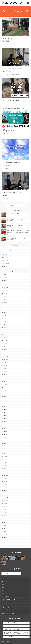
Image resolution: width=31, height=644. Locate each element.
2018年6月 (5, 513)
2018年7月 (5, 510)
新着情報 (18, 74)
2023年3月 (5, 384)
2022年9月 (5, 397)
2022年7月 (5, 400)
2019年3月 (5, 491)
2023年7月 (5, 372)
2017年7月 (5, 541)
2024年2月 (5, 353)
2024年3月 (5, 350)
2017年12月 (5, 525)
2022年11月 (5, 391)
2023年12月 (5, 356)
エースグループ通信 (7, 45)
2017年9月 (5, 535)
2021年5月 (5, 428)
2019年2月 (5, 494)
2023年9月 (5, 365)
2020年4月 (5, 459)
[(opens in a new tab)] (15, 88)
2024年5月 (5, 344)
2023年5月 (5, 378)
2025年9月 (5, 293)
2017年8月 (5, 538)
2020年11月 (5, 441)
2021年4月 (5, 431)
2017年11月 (5, 528)
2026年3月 (5, 275)
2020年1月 (5, 469)
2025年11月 (5, 287)
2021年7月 (5, 422)
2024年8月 (5, 334)
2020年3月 (5, 463)
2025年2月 (5, 315)
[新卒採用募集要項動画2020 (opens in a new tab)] (15, 162)
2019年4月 (5, 488)
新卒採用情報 (13, 74)
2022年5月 (5, 403)
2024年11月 (5, 325)
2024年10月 (5, 328)
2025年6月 (5, 303)
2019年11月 (5, 472)
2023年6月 (5, 375)
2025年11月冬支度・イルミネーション (17, 238)
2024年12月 (5, 322)
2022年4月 (5, 406)
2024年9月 (5, 331)
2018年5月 (5, 516)
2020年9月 (5, 447)
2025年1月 (5, 318)
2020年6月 (5, 456)
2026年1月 (5, 281)
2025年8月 (5, 297)
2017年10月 (5, 532)
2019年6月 (5, 481)
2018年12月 (5, 497)
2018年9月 (5, 503)
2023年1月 (5, 387)
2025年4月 (5, 309)
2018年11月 (5, 500)
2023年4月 (5, 381)
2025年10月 (5, 290)
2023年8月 (5, 369)
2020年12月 (5, 438)
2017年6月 (5, 544)
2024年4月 (5, 347)
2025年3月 (5, 312)
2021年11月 (5, 412)
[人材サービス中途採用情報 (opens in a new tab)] (15, 100)
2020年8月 (5, 450)
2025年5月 (5, 306)
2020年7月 (5, 453)
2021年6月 (5, 425)
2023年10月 (5, 362)
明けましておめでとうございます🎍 (16, 225)
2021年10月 (5, 416)
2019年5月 (5, 485)
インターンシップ (7, 74)
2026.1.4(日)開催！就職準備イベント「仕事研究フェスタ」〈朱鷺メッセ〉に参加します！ (18, 232)
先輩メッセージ (6, 260)
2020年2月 (5, 466)
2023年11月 (5, 359)
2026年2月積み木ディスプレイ (14, 219)
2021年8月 (5, 419)
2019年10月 (5, 475)
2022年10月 (5, 394)
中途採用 (5, 104)
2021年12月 (5, 409)
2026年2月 (5, 278)
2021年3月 (5, 434)
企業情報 (4, 257)
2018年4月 (5, 519)
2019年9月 (5, 478)
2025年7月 (5, 300)
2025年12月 (5, 284)
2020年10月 (5, 444)
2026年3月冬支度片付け (13, 214)
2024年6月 (5, 340)
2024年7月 (5, 337)
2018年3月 (5, 522)
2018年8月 (5, 506)
